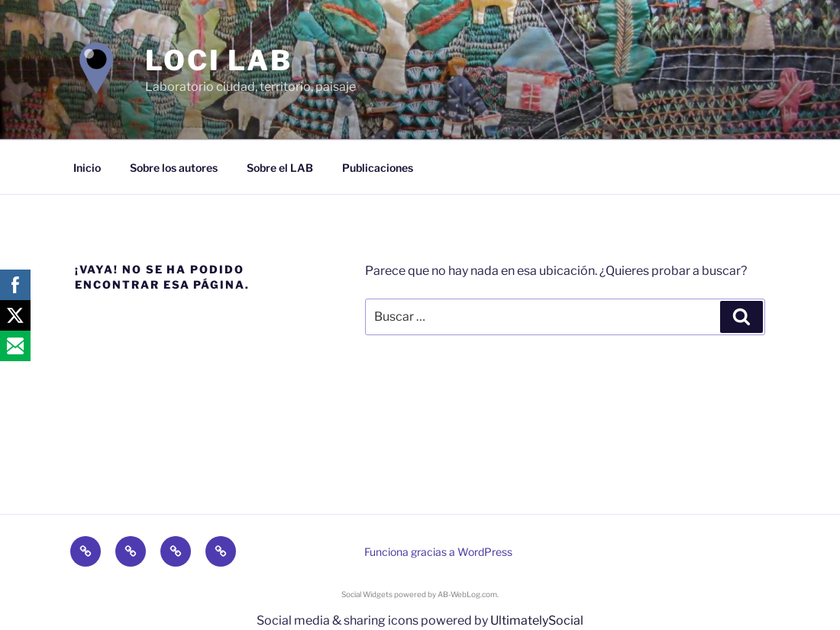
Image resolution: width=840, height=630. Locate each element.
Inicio (87, 168)
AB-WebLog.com (467, 594)
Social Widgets (367, 594)
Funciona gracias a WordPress (438, 552)
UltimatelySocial (537, 620)
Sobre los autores (174, 168)
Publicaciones (378, 168)
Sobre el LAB (280, 168)
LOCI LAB (219, 60)
